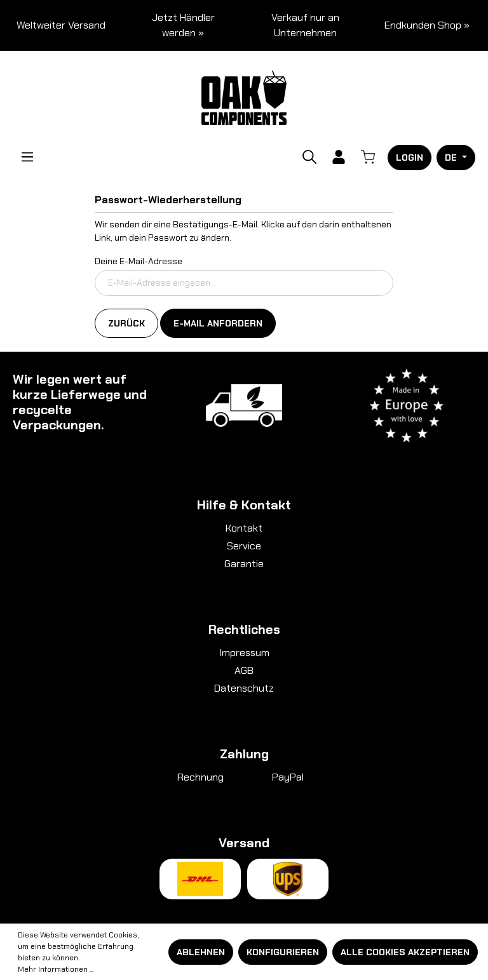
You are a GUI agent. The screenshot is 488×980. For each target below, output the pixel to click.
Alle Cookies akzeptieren (405, 952)
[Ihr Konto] (339, 157)
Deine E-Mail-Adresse (139, 261)
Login (410, 158)
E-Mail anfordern (218, 323)
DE (452, 158)
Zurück (126, 323)
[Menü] (27, 157)
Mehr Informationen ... (56, 969)
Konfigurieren (283, 952)
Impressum (244, 653)
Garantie (244, 564)
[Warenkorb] (368, 157)
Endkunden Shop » (427, 25)
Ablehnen (201, 952)
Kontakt (244, 528)
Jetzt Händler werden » (183, 25)
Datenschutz (244, 688)
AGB (244, 670)
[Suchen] (309, 157)
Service (244, 546)
